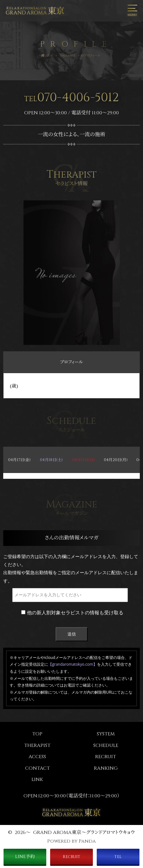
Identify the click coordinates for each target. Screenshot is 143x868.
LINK (37, 780)
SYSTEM (106, 734)
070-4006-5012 (72, 97)
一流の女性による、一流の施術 (72, 135)
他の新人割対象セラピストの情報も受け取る (72, 612)
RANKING (106, 768)
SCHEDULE (106, 745)
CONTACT (37, 768)
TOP (37, 734)
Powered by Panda (71, 841)
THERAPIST (37, 745)
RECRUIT (106, 757)
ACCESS (37, 757)
